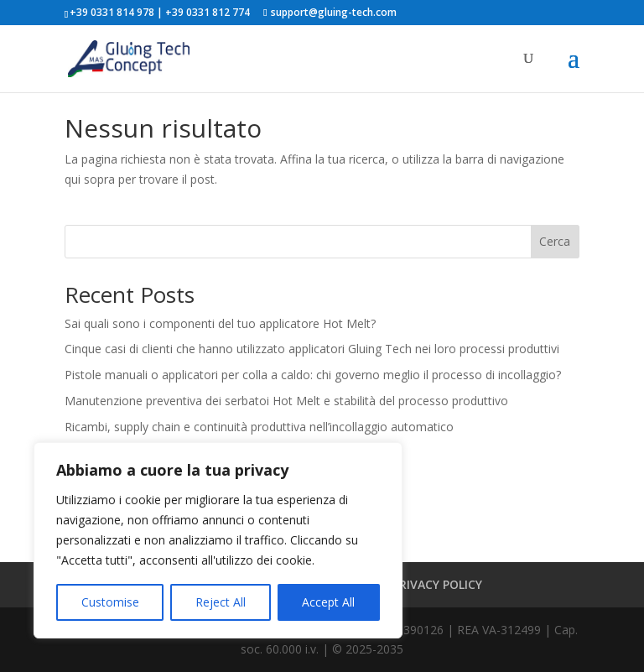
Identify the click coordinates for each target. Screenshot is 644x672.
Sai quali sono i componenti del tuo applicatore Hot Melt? (220, 323)
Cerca (555, 241)
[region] (218, 540)
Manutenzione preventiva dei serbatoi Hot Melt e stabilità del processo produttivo (286, 401)
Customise (110, 602)
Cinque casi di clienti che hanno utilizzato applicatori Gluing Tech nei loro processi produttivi (312, 349)
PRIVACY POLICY (437, 584)
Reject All (221, 602)
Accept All (328, 602)
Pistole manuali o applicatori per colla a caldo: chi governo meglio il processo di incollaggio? (313, 375)
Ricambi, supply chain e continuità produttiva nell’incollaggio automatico (259, 427)
